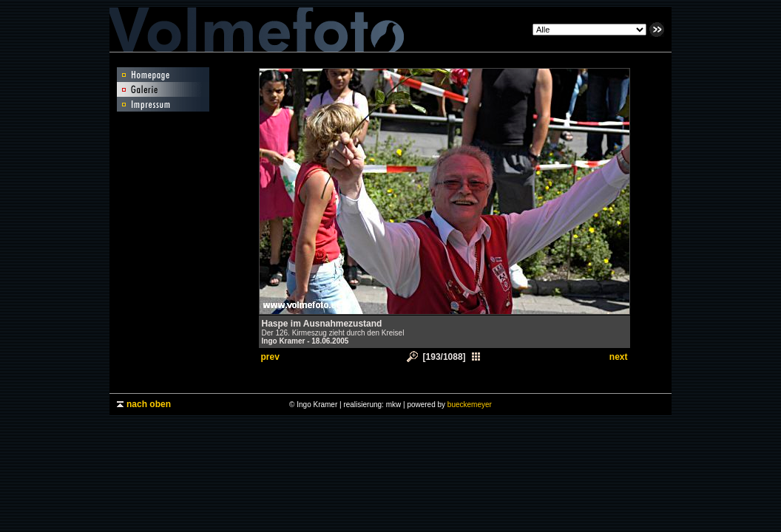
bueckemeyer (470, 405)
